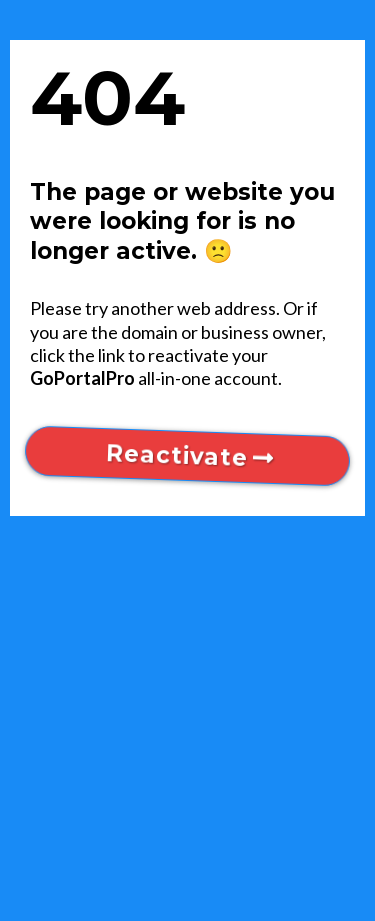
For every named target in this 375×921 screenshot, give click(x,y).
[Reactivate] (187, 455)
